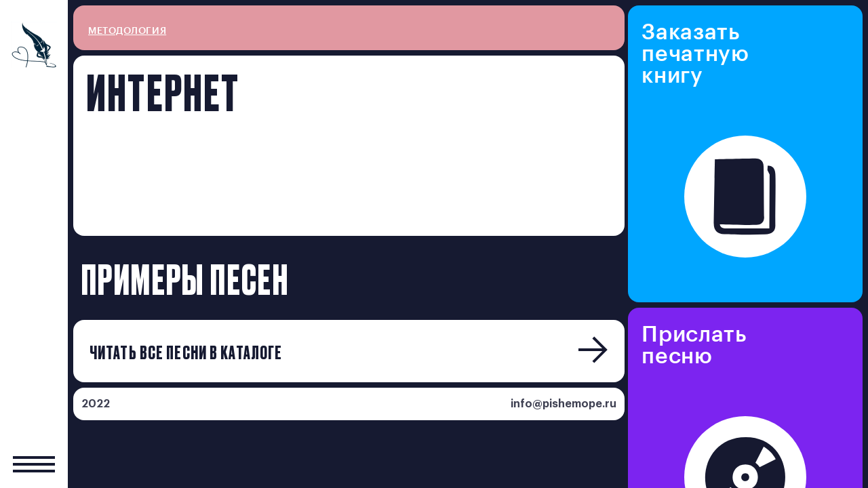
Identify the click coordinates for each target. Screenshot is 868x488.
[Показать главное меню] (34, 464)
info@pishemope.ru (564, 404)
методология (127, 31)
